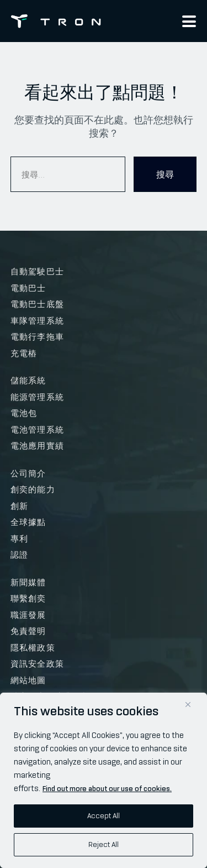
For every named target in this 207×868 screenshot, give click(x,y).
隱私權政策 (33, 648)
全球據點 (28, 522)
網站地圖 (28, 680)
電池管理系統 (37, 430)
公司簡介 (28, 474)
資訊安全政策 (37, 664)
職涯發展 (28, 615)
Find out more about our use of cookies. (107, 789)
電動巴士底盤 (37, 304)
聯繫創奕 (28, 599)
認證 (19, 555)
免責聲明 (28, 631)
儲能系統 (28, 381)
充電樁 (24, 354)
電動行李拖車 (37, 337)
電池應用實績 (37, 446)
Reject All (104, 844)
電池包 (24, 413)
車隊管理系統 (37, 321)
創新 (19, 506)
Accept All (104, 816)
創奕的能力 (33, 490)
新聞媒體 (28, 583)
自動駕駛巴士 (37, 272)
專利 (19, 539)
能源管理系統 (37, 397)
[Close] (188, 705)
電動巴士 (28, 288)
